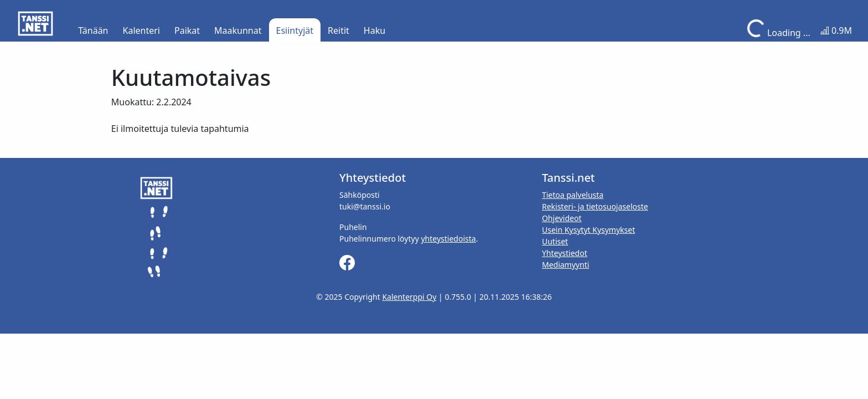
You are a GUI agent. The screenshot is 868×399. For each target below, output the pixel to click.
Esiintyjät (295, 30)
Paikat (187, 30)
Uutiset (555, 241)
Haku (374, 30)
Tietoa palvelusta (573, 195)
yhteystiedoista (448, 239)
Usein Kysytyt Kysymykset (588, 230)
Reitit (339, 30)
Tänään (93, 30)
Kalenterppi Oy (409, 297)
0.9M (836, 30)
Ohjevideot (562, 218)
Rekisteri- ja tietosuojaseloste (595, 206)
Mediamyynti (565, 265)
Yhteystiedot (565, 253)
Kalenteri (141, 30)
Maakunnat (238, 30)
